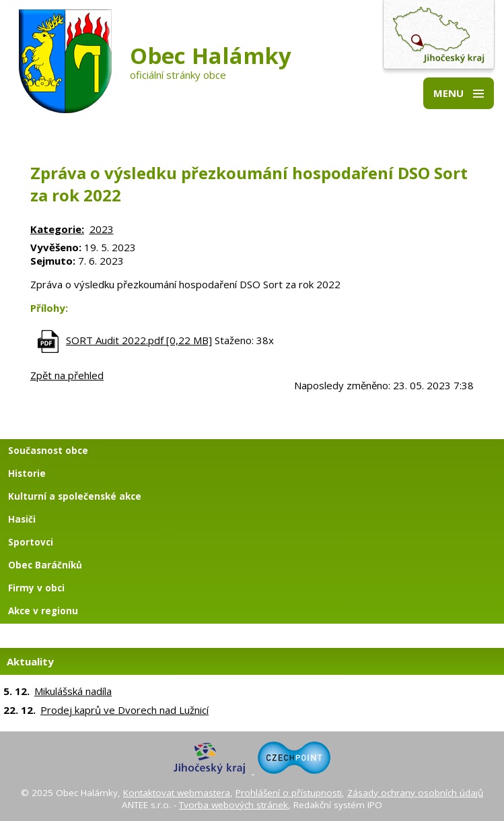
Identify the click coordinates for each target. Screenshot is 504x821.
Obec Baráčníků (45, 565)
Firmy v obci (36, 588)
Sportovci (31, 542)
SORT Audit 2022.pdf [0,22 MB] (139, 340)
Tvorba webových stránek (233, 805)
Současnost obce (48, 451)
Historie (27, 473)
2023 (102, 229)
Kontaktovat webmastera (177, 793)
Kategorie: (57, 229)
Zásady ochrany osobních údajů (415, 793)
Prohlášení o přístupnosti (289, 793)
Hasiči (22, 519)
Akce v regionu (43, 611)
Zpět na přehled (67, 375)
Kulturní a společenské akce (75, 496)
